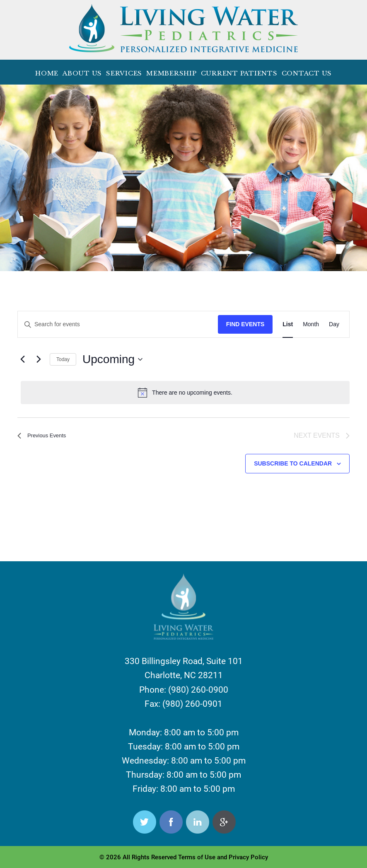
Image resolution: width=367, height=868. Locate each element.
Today (63, 359)
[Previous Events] (22, 359)
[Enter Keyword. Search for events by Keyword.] (118, 324)
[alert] (185, 393)
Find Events (245, 324)
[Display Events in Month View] (311, 324)
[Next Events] (39, 359)
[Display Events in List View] (288, 324)
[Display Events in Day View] (334, 324)
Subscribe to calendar (293, 465)
